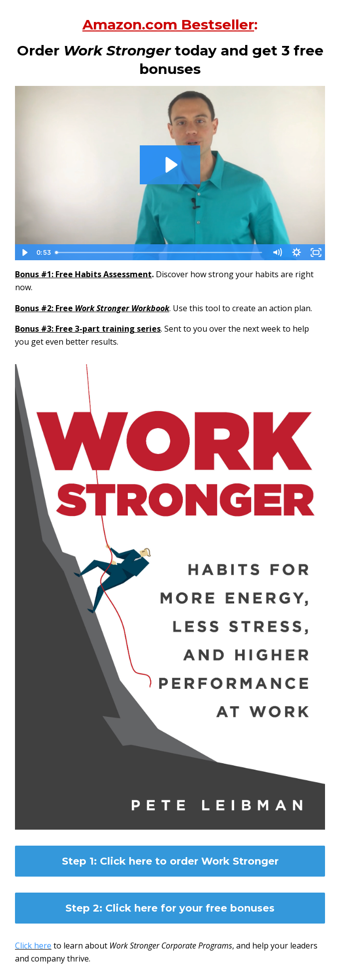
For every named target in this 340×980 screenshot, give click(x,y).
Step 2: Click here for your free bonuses (170, 908)
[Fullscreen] (316, 252)
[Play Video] (24, 252)
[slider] (160, 252)
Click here (33, 946)
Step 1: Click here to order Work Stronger (170, 861)
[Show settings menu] (296, 252)
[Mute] (277, 252)
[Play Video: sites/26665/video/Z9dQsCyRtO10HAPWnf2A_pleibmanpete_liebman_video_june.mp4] (170, 165)
